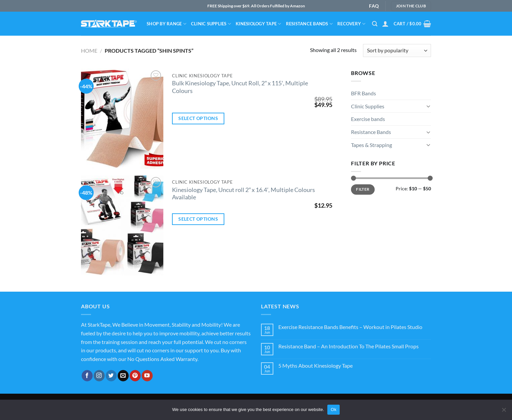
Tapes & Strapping (371, 145)
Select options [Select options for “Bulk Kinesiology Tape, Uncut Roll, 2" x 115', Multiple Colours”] (198, 118)
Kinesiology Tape (258, 24)
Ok (333, 409)
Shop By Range (166, 24)
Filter (363, 189)
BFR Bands (363, 93)
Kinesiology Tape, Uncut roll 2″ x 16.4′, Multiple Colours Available (243, 194)
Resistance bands (309, 24)
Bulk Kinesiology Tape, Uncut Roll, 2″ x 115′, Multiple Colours (240, 87)
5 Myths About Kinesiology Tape (315, 365)
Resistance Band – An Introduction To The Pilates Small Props (348, 346)
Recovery (351, 24)
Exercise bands (368, 119)
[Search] (375, 24)
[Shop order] (397, 50)
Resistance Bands (371, 132)
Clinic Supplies (211, 24)
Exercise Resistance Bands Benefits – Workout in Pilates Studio (350, 327)
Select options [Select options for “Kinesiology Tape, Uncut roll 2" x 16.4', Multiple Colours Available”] (198, 219)
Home (89, 50)
